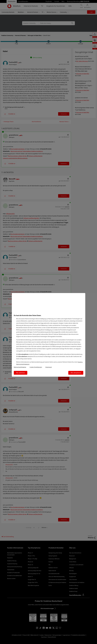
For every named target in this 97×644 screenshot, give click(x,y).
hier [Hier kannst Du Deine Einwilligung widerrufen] (42, 323)
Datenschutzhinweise (20, 367)
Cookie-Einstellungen (36, 367)
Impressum (49, 367)
